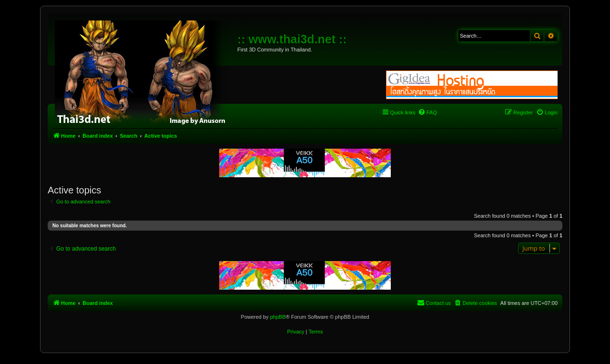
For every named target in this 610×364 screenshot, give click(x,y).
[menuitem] (427, 112)
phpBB (278, 317)
